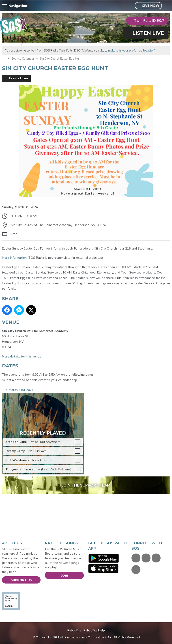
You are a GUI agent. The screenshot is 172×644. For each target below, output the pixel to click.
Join (64, 575)
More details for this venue (22, 356)
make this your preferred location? (132, 51)
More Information (14, 258)
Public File (74, 631)
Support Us (21, 580)
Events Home (19, 78)
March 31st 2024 (21, 390)
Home (4, 58)
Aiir (110, 638)
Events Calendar (23, 59)
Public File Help (94, 631)
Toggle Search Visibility (167, 6)
